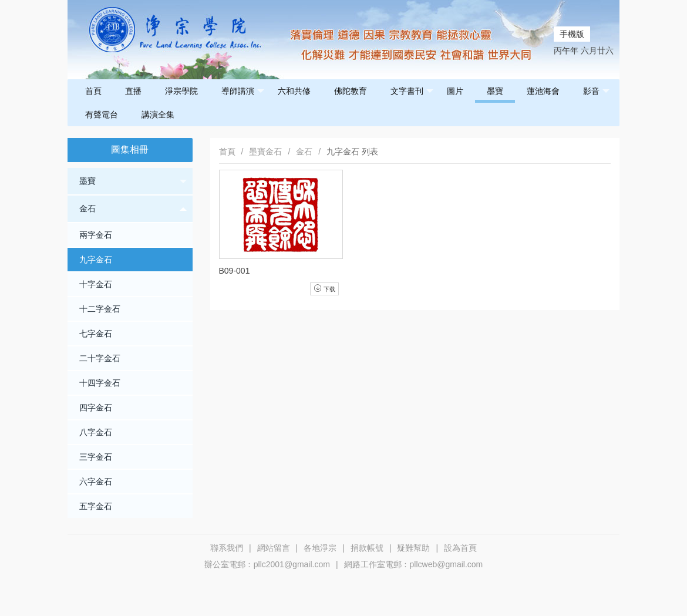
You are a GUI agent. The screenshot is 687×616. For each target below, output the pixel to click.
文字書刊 (412, 91)
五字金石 (96, 506)
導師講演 (243, 91)
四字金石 (96, 408)
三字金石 (96, 457)
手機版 (572, 34)
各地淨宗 (320, 548)
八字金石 (96, 432)
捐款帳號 (367, 548)
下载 (324, 288)
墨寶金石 (265, 152)
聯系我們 (227, 548)
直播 (133, 91)
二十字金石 (100, 358)
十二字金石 (100, 309)
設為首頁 (460, 548)
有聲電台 (102, 115)
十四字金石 (100, 383)
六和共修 (294, 91)
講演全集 (158, 115)
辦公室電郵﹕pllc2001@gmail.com (267, 564)
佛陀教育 (351, 91)
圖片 (455, 91)
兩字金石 (96, 235)
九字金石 (96, 260)
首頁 (93, 91)
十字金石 (96, 284)
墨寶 (495, 91)
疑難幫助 (413, 548)
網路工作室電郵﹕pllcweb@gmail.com (414, 564)
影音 (596, 91)
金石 (133, 209)
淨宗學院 (181, 91)
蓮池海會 (543, 91)
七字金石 (96, 334)
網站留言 (274, 548)
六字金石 (96, 482)
